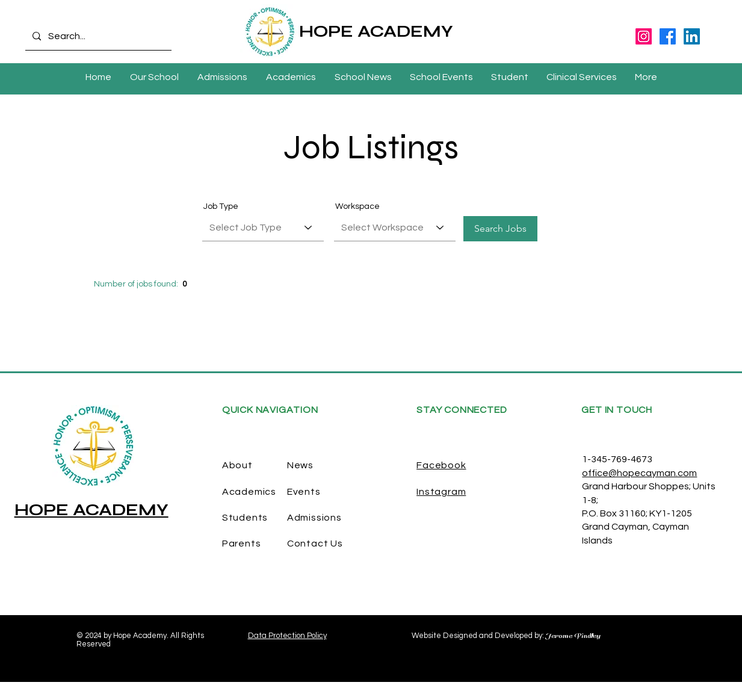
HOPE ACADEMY (376, 31)
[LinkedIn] (692, 36)
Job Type (221, 206)
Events (304, 492)
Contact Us (315, 544)
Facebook (441, 465)
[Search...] (97, 36)
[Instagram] (644, 36)
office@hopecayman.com (639, 473)
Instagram (441, 492)
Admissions (314, 518)
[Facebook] (668, 36)
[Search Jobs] (500, 229)
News (300, 465)
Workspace (357, 206)
